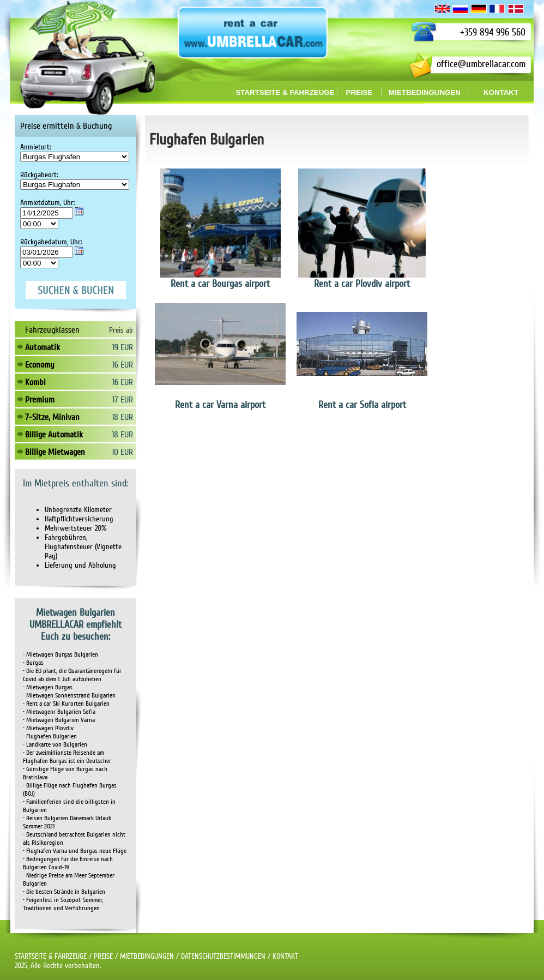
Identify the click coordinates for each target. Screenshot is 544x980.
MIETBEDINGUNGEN (147, 956)
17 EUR (123, 400)
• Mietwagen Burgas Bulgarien (61, 655)
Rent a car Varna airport (220, 405)
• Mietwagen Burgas (48, 687)
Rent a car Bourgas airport (220, 284)
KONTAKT (285, 956)
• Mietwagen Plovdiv (48, 728)
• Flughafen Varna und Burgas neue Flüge (75, 851)
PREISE (103, 956)
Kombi (35, 382)
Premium (40, 400)
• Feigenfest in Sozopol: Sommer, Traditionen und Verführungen (63, 904)
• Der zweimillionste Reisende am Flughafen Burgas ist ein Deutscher (67, 757)
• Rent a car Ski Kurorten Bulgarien (66, 704)
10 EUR (122, 452)
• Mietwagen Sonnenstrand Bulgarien (69, 696)
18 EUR (122, 417)
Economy (40, 365)
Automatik (43, 347)
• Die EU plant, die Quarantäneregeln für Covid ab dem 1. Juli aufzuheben (72, 675)
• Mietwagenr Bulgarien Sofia (59, 712)
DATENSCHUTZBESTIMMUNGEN (223, 956)
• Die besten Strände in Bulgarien (64, 892)
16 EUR (123, 365)
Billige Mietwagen (55, 452)
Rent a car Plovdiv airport (362, 284)
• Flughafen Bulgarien (50, 736)
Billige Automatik (54, 435)
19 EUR (123, 347)
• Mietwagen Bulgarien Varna (59, 720)
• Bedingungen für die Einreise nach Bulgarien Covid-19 (68, 863)
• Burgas (33, 663)
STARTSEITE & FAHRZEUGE (51, 956)
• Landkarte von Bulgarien (55, 745)
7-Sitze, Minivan (52, 417)
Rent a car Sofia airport (362, 405)
